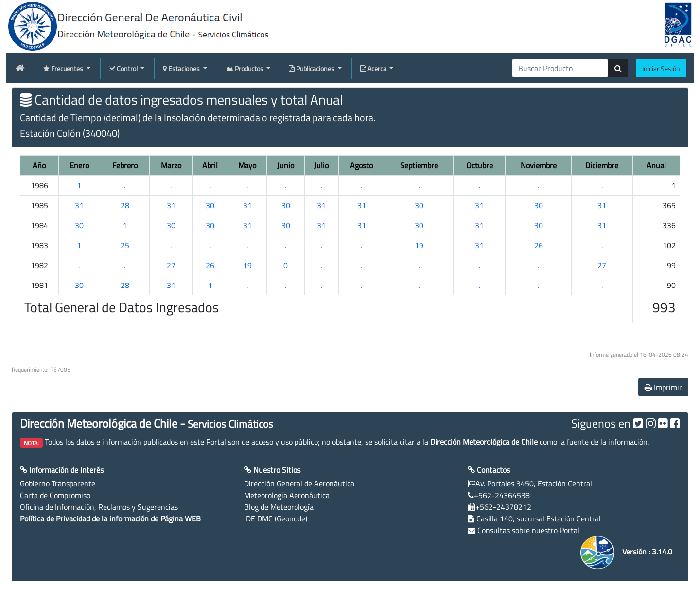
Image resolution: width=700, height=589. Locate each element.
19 (419, 245)
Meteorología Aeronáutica (287, 495)
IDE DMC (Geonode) (276, 518)
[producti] (560, 68)
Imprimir (663, 387)
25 (125, 245)
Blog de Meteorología (279, 507)
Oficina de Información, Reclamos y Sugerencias (99, 507)
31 (79, 205)
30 (210, 205)
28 (125, 205)
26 (539, 245)
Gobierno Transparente (58, 483)
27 (171, 265)
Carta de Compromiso (55, 495)
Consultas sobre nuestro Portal (528, 530)
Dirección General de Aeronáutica (299, 483)
